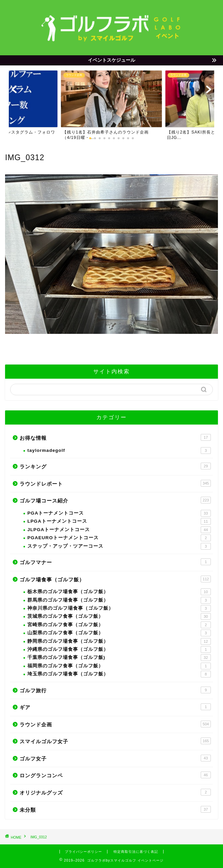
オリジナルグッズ (115, 792)
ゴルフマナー (115, 562)
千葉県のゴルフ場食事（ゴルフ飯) (119, 658)
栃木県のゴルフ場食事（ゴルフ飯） (119, 592)
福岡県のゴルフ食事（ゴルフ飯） (119, 666)
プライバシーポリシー (83, 852)
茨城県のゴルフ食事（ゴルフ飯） (119, 616)
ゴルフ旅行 (115, 690)
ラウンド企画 (115, 724)
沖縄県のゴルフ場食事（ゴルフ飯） (119, 649)
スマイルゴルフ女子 (115, 741)
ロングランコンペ (115, 775)
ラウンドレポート (115, 483)
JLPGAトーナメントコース (119, 530)
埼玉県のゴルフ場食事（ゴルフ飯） (119, 674)
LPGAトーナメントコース (119, 521)
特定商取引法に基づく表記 (136, 852)
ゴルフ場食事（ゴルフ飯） (115, 579)
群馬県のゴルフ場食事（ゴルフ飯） (119, 600)
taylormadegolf (119, 451)
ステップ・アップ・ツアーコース (119, 546)
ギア (115, 707)
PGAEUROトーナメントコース (119, 538)
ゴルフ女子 (115, 758)
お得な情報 (115, 437)
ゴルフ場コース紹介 (115, 500)
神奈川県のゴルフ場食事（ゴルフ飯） (119, 608)
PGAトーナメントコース (119, 513)
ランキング (115, 466)
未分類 (115, 809)
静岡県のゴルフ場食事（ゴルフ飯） (119, 641)
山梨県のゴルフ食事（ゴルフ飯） (119, 633)
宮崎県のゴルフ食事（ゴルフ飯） (119, 625)
